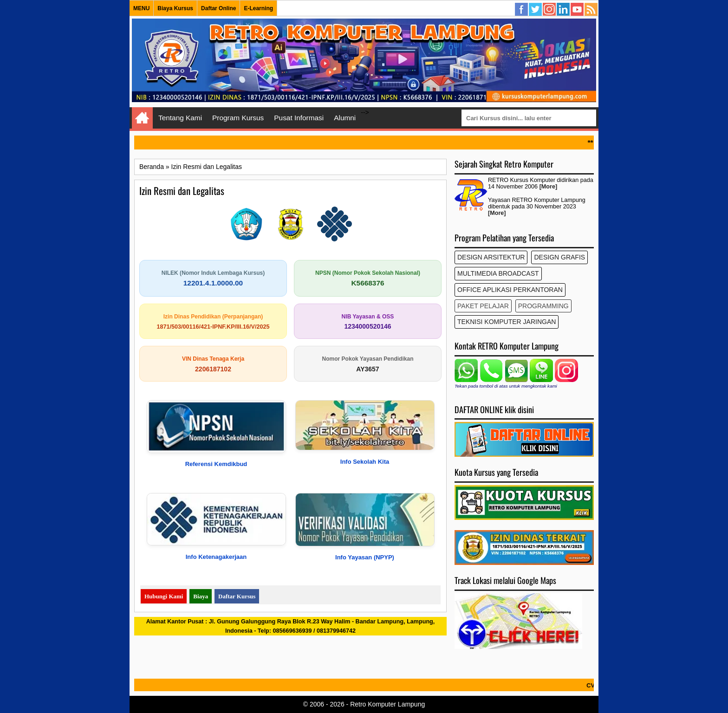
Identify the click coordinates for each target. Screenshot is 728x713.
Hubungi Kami (164, 596)
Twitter (536, 10)
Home (142, 118)
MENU (141, 8)
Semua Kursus (591, 10)
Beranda (152, 167)
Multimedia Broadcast (498, 273)
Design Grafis (559, 257)
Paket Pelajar (483, 306)
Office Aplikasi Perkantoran (510, 290)
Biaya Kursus (175, 8)
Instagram (550, 10)
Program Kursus (238, 118)
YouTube (578, 10)
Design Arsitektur (491, 257)
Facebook (522, 10)
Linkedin (564, 10)
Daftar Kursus (237, 596)
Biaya (201, 596)
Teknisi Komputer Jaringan (507, 322)
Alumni (345, 118)
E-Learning (258, 8)
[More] (548, 187)
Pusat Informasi (299, 118)
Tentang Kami (180, 118)
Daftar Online (218, 8)
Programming (543, 306)
